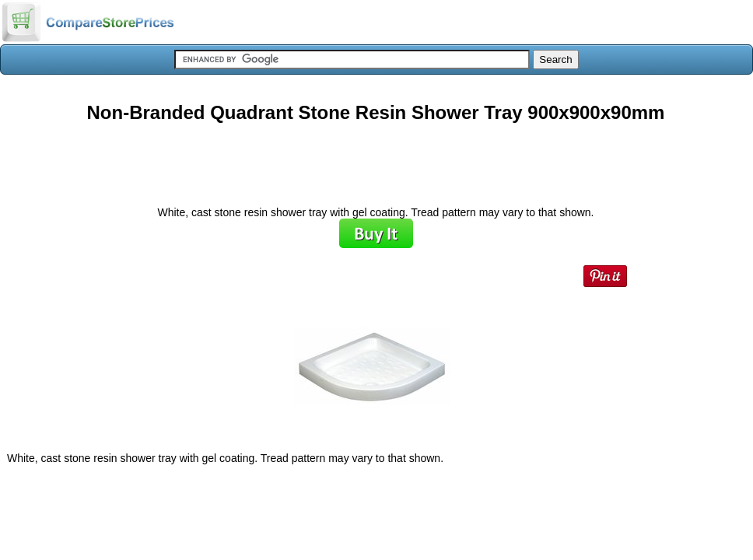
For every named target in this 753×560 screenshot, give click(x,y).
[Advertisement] (376, 159)
